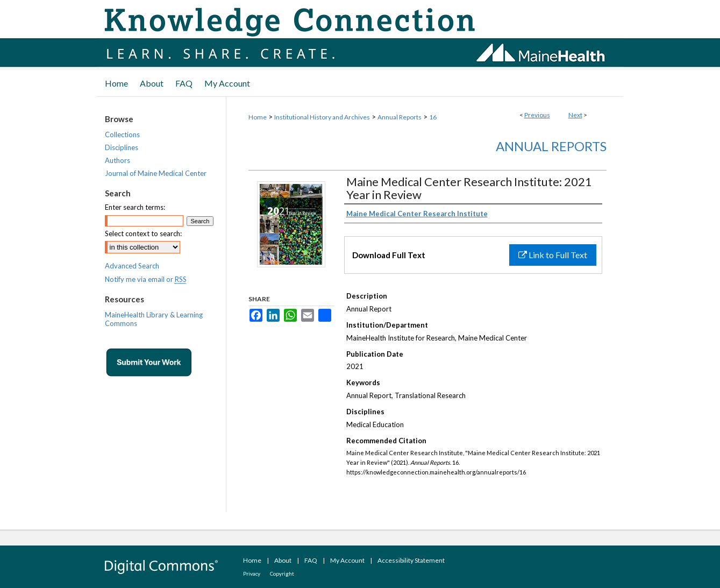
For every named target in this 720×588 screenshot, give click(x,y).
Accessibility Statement (411, 560)
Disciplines (122, 147)
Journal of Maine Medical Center (156, 173)
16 (433, 117)
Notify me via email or (146, 279)
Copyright (282, 573)
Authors (117, 160)
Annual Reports (400, 117)
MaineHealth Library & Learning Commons (154, 319)
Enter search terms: (135, 207)
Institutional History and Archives (322, 117)
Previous (537, 115)
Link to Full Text (553, 255)
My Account (347, 560)
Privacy (252, 573)
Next (575, 115)
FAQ (311, 560)
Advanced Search (132, 266)
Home (258, 117)
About (283, 560)
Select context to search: (143, 233)
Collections (122, 134)
